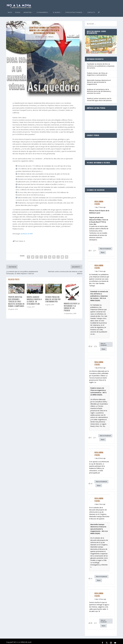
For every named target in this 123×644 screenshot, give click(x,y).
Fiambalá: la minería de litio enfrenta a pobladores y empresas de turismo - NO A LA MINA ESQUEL (99, 293)
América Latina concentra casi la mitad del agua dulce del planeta (99, 96)
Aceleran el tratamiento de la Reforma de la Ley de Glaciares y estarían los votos (99, 88)
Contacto (91, 9)
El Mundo (57, 9)
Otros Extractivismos (74, 9)
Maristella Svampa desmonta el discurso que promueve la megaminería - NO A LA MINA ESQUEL (99, 526)
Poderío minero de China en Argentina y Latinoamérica (97, 71)
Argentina (28, 9)
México (51, 33)
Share (103, 249)
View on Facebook (105, 245)
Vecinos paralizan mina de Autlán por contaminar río (53, 296)
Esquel (18, 9)
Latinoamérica (42, 9)
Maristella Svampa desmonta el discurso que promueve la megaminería (99, 79)
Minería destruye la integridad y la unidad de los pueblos (72, 304)
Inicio (10, 9)
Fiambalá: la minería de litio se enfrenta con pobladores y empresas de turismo (101, 63)
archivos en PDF (27, 230)
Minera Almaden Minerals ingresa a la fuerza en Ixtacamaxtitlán (34, 297)
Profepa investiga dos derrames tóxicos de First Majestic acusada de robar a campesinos (16, 298)
